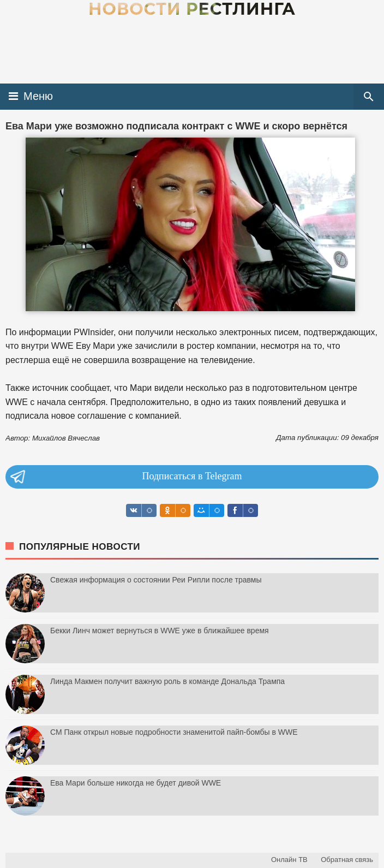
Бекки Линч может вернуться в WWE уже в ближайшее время (160, 631)
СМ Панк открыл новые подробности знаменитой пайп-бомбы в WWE (174, 732)
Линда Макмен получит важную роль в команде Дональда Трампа (167, 681)
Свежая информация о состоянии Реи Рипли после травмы (156, 580)
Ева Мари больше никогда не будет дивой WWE (136, 783)
